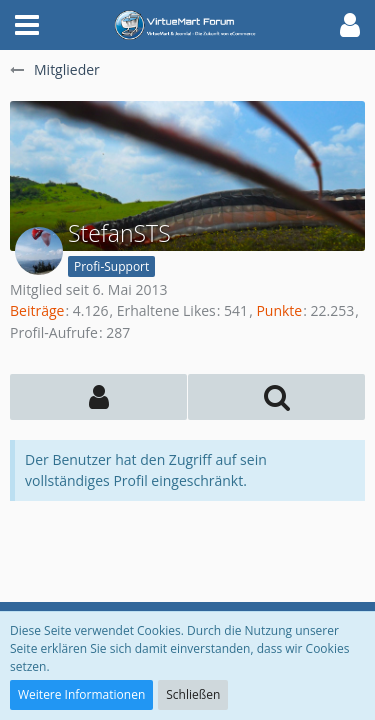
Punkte (279, 310)
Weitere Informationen (81, 694)
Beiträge (37, 310)
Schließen (193, 694)
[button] (27, 25)
